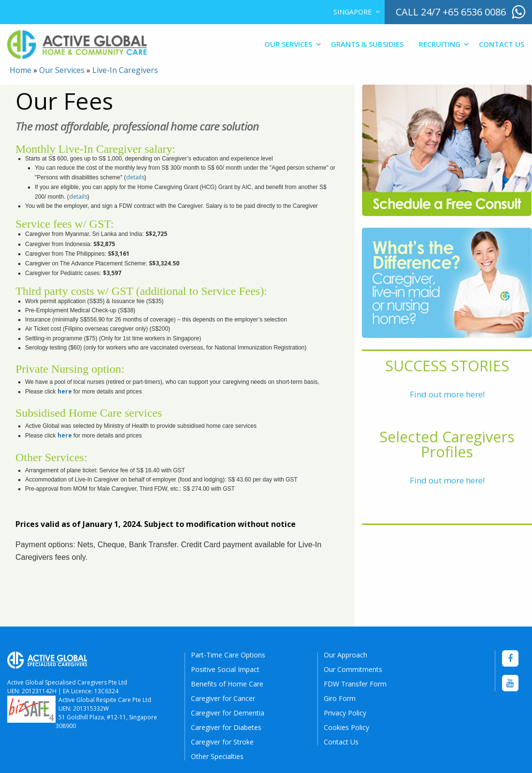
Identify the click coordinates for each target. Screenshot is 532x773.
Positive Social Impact (225, 669)
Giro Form (340, 698)
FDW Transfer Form (355, 684)
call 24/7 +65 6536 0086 (451, 12)
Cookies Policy (346, 727)
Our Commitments (353, 669)
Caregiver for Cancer (223, 698)
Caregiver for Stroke (222, 742)
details (135, 177)
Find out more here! (447, 394)
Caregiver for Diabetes (226, 727)
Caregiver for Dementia (228, 713)
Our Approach (345, 655)
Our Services (288, 44)
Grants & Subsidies (367, 44)
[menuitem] (355, 12)
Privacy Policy (345, 713)
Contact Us (502, 44)
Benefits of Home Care (227, 684)
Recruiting (440, 44)
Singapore (352, 12)
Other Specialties (217, 756)
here (65, 391)
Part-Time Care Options (228, 655)
